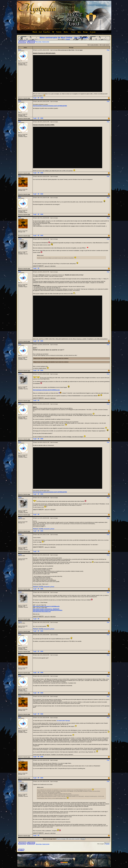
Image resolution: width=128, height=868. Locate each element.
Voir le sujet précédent (93, 45)
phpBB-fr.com (67, 860)
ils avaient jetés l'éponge (63, 721)
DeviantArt (47, 529)
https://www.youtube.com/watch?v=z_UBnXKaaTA (46, 609)
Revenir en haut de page (24, 98)
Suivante (68, 39)
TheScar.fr (36, 529)
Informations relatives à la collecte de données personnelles (64, 858)
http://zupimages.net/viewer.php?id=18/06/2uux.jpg (46, 390)
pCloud (52, 529)
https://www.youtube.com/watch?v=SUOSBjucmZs (46, 606)
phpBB (61, 859)
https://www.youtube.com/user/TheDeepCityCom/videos (48, 610)
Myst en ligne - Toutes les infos (42, 42)
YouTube (41, 529)
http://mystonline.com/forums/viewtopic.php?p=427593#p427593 (50, 106)
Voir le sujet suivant (104, 45)
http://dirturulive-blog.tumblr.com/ (42, 612)
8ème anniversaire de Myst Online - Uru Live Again (64, 38)
